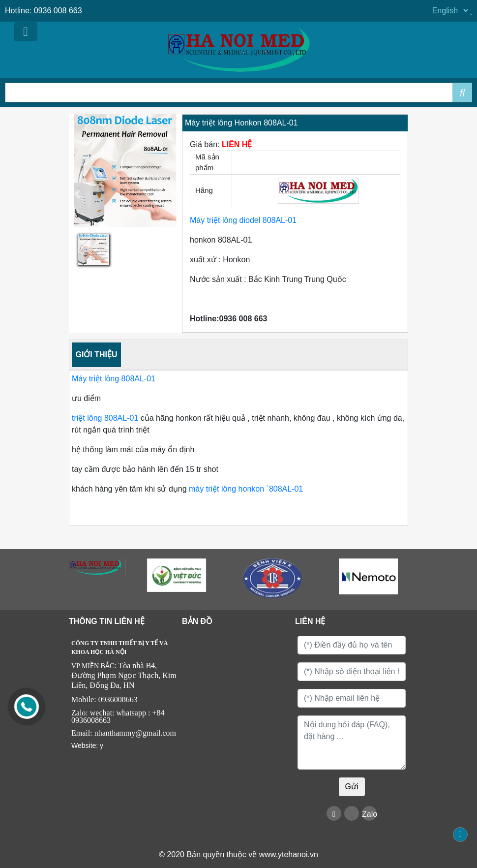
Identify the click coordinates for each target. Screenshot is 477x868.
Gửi (352, 787)
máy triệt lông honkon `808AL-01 (245, 489)
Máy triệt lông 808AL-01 (115, 379)
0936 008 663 (58, 11)
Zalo (369, 814)
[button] (77, 194)
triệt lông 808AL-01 (106, 418)
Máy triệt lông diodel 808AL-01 (243, 220)
